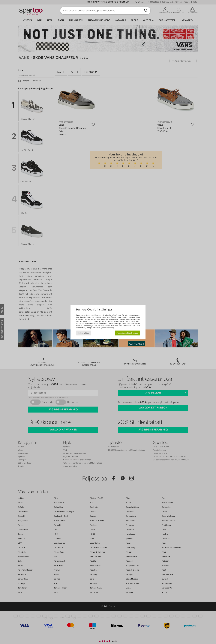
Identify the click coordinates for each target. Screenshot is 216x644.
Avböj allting (84, 333)
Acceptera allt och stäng (127, 333)
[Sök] (146, 11)
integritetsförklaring (106, 328)
